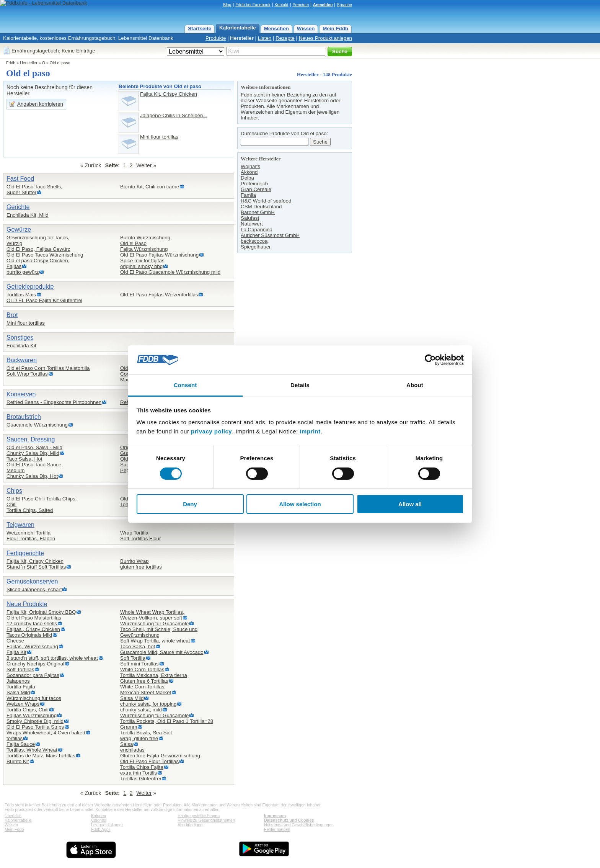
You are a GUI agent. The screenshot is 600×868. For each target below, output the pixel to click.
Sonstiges (20, 338)
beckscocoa (254, 241)
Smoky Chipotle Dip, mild (35, 721)
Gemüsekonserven (32, 581)
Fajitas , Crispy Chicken (33, 629)
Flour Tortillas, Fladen (31, 539)
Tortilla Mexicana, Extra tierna (154, 675)
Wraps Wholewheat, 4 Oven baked (46, 733)
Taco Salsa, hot (138, 647)
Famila (248, 195)
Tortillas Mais (21, 295)
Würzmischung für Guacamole (154, 624)
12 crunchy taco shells (32, 624)
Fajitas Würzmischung (32, 715)
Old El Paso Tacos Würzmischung (45, 255)
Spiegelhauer (256, 247)
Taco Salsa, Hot (24, 459)
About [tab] (415, 385)
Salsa (126, 744)
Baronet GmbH (258, 212)
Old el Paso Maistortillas (34, 618)
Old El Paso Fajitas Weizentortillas (159, 295)
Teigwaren (20, 525)
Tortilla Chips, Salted (30, 510)
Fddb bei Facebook (253, 5)
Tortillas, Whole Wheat (32, 750)
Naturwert (252, 224)
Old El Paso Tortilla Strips (35, 727)
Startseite (200, 29)
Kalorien (99, 816)
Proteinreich (254, 184)
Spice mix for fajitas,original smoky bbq (143, 263)
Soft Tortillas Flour (140, 539)
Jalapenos (18, 681)
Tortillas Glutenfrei (141, 779)
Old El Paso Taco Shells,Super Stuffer (34, 190)
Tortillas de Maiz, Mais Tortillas (41, 756)
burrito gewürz (23, 272)
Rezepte (285, 38)
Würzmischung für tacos (34, 698)
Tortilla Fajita (21, 687)
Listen (265, 38)
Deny (190, 504)
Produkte (216, 38)
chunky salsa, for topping (148, 704)
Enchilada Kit (21, 346)
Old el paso (60, 63)
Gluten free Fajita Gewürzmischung (160, 756)
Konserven (21, 394)
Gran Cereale (256, 189)
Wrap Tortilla (134, 533)
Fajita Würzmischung (144, 249)
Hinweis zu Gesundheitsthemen (206, 820)
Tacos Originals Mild (29, 635)
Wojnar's (250, 166)
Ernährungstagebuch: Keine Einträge (53, 51)
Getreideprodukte (30, 287)
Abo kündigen (190, 825)
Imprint (310, 431)
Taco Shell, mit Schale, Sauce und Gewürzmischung (159, 632)
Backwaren (22, 360)
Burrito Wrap (135, 561)
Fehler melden (277, 829)
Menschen (276, 29)
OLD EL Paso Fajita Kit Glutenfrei (44, 300)
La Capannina (257, 230)
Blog (227, 5)
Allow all (410, 504)
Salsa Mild (18, 692)
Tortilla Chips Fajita (142, 767)
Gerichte (18, 207)
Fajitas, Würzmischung (32, 647)
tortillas (15, 738)
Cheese (15, 641)
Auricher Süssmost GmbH (270, 235)
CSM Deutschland (261, 207)
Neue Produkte (27, 604)
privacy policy (211, 431)
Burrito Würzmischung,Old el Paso (146, 240)
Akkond (249, 172)
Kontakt (281, 5)
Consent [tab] (185, 385)
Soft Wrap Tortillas (27, 374)
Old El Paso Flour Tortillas (149, 761)
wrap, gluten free (139, 738)
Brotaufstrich (24, 417)
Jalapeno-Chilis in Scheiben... (174, 115)
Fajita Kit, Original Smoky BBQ (41, 612)
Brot (12, 315)
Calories (99, 820)
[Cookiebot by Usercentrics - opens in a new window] (430, 360)
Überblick (13, 816)
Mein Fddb (335, 29)
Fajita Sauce (21, 744)
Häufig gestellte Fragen (199, 816)
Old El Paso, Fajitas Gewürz (38, 249)
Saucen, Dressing (31, 439)
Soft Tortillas (20, 669)
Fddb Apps (101, 829)
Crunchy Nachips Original (35, 664)
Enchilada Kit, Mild (28, 215)
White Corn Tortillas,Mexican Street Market (146, 690)
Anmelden (323, 5)
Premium (301, 5)
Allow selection (300, 504)
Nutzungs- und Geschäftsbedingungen (299, 825)
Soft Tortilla (133, 658)
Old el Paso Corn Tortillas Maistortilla (48, 368)
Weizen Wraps (23, 704)
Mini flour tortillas (159, 137)
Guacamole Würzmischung (37, 425)
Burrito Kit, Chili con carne (150, 187)
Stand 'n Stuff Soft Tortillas (36, 567)
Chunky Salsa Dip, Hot (32, 476)
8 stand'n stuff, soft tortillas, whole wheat (52, 658)
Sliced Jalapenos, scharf (34, 589)
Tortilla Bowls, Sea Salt (146, 733)
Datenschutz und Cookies (289, 820)
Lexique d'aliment (107, 825)
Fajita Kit (16, 652)
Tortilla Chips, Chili (28, 710)
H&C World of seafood (266, 201)
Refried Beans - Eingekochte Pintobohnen (54, 402)
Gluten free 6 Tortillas (144, 681)
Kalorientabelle (238, 28)
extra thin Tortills (139, 773)
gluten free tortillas (141, 567)
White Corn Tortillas (142, 669)
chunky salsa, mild (141, 710)
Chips (14, 491)
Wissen (306, 29)
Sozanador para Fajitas (33, 675)
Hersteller (242, 38)
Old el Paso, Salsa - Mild (34, 447)
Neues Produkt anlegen (325, 38)
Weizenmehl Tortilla (29, 533)
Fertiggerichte (25, 553)
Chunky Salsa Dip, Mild (33, 453)
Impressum (275, 816)
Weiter (144, 165)
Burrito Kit (18, 761)
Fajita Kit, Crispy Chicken (169, 94)
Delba (247, 178)
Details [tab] (300, 385)
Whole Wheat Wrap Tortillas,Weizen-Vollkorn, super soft (152, 615)
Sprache (344, 5)
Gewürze (19, 230)
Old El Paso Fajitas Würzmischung (159, 255)
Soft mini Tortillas (139, 664)
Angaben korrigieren (40, 104)
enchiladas (132, 750)
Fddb (11, 63)
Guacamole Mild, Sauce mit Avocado (162, 652)
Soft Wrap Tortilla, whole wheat (155, 641)
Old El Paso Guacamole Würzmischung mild (170, 272)
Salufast (250, 218)
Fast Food (20, 179)
